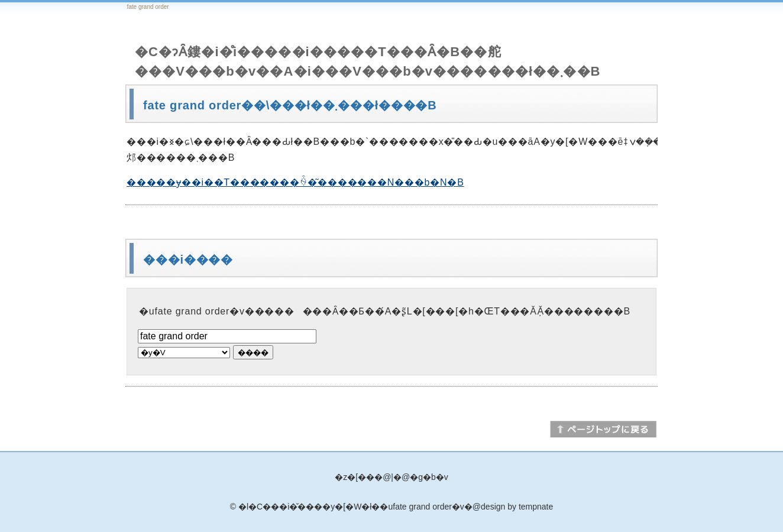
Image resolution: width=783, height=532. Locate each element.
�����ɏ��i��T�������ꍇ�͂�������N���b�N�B (295, 182)
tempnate (536, 507)
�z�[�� (355, 477)
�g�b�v (429, 477)
